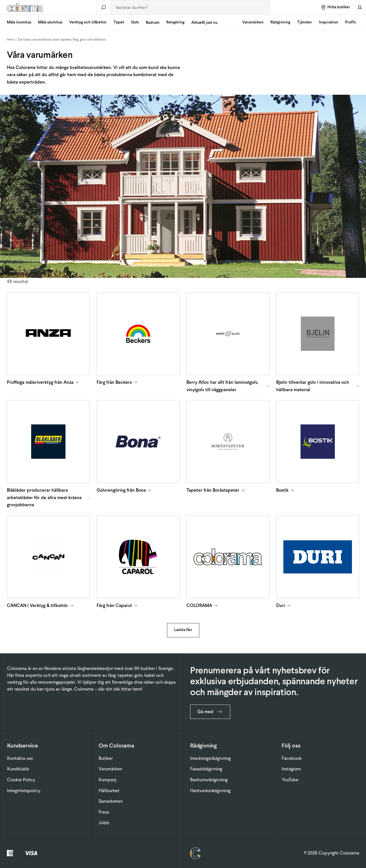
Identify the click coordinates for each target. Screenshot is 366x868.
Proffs (350, 22)
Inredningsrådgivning (210, 758)
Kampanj (108, 780)
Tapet (119, 22)
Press (104, 812)
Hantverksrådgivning (210, 791)
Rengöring (175, 22)
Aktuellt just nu (204, 22)
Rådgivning (280, 22)
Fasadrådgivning (206, 769)
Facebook (292, 758)
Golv (135, 22)
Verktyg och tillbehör (88, 22)
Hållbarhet (109, 791)
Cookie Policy (21, 780)
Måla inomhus (19, 22)
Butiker (106, 758)
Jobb (104, 823)
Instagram (291, 769)
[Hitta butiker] (335, 7)
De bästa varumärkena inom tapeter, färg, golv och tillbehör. (62, 39)
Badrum (153, 22)
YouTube (290, 780)
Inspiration (329, 22)
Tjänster (305, 22)
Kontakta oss (20, 758)
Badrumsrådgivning (209, 780)
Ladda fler (183, 630)
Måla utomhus (50, 22)
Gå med (210, 712)
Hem (10, 39)
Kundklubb (18, 769)
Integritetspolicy (24, 791)
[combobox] (190, 7)
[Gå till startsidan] (48, 7)
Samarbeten (111, 801)
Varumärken (253, 22)
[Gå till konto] (360, 7)
